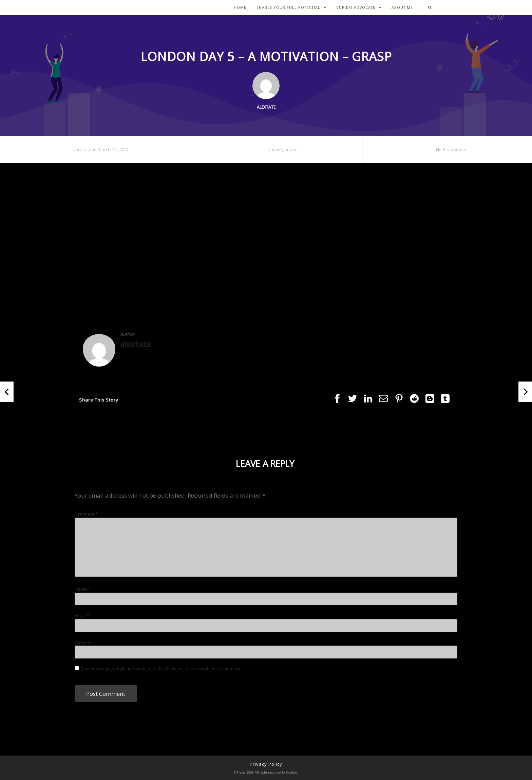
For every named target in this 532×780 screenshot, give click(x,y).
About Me (402, 8)
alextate (136, 344)
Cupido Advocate (359, 8)
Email (82, 615)
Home (240, 8)
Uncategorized (282, 149)
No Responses (451, 149)
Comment (86, 514)
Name (82, 589)
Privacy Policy (266, 764)
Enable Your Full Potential (291, 8)
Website (83, 642)
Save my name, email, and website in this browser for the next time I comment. (161, 669)
